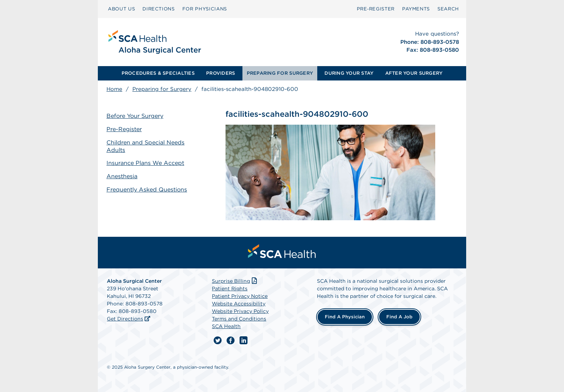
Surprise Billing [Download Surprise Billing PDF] (235, 281)
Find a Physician (345, 317)
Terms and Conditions (239, 319)
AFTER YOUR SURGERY (414, 73)
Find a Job (399, 317)
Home (114, 89)
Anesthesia (122, 176)
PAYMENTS (416, 9)
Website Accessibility (239, 304)
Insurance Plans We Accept (145, 163)
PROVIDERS (220, 73)
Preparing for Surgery (162, 89)
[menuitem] (121, 9)
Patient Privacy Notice (240, 296)
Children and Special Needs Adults (145, 146)
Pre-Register (124, 129)
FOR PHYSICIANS (205, 9)
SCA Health (226, 326)
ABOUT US (121, 9)
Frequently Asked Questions (147, 190)
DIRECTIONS (159, 9)
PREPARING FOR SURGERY (280, 73)
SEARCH (448, 9)
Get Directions (125, 319)
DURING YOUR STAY (349, 73)
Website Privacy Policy (240, 311)
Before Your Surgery (135, 116)
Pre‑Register (376, 9)
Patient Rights (230, 289)
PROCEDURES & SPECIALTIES (158, 73)
